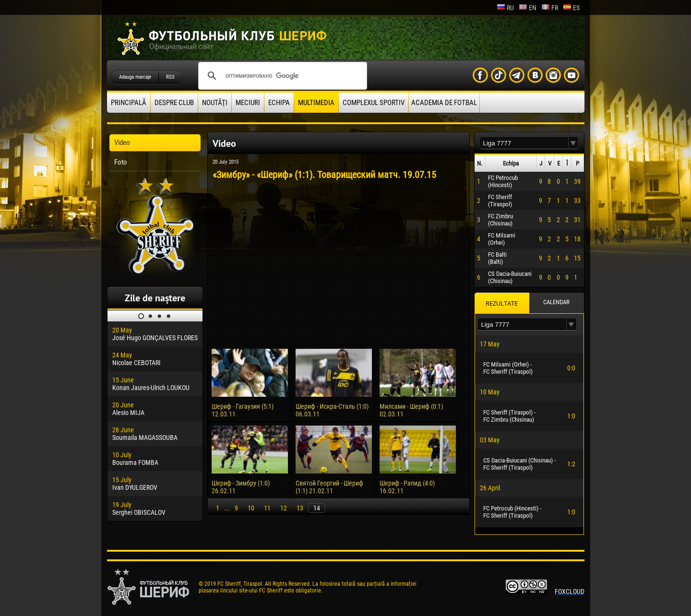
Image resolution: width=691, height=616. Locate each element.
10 (251, 508)
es (571, 8)
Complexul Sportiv (374, 103)
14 (317, 508)
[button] (573, 143)
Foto (121, 162)
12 (284, 508)
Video (122, 142)
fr (550, 8)
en (528, 8)
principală (129, 103)
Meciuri (248, 103)
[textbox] (524, 143)
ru (505, 8)
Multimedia (316, 103)
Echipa (279, 103)
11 (267, 508)
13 (300, 508)
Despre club (174, 103)
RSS (170, 77)
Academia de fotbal (444, 103)
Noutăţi (215, 103)
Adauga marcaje (135, 77)
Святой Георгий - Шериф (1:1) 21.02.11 (329, 487)
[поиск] (281, 76)
